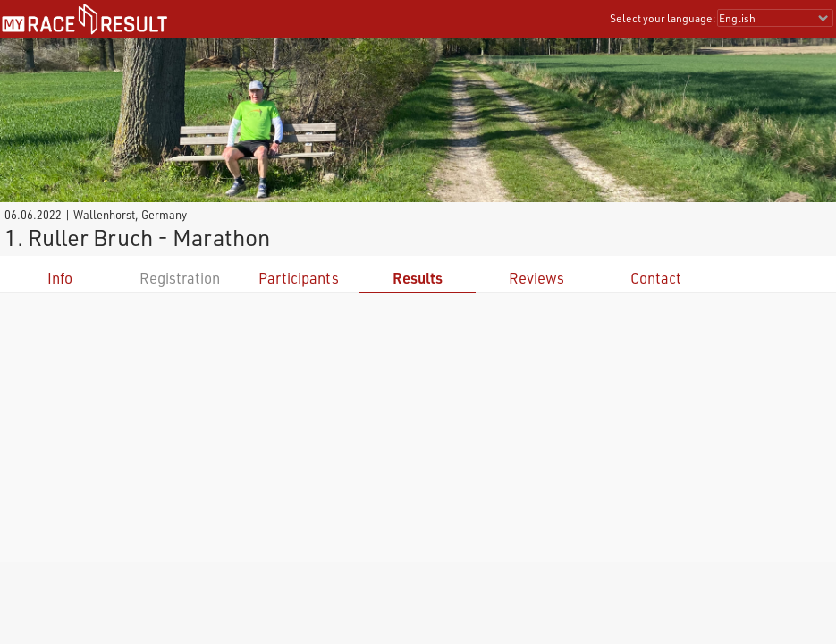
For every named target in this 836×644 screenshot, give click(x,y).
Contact (656, 278)
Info (60, 278)
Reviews (536, 278)
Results (418, 278)
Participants (299, 278)
